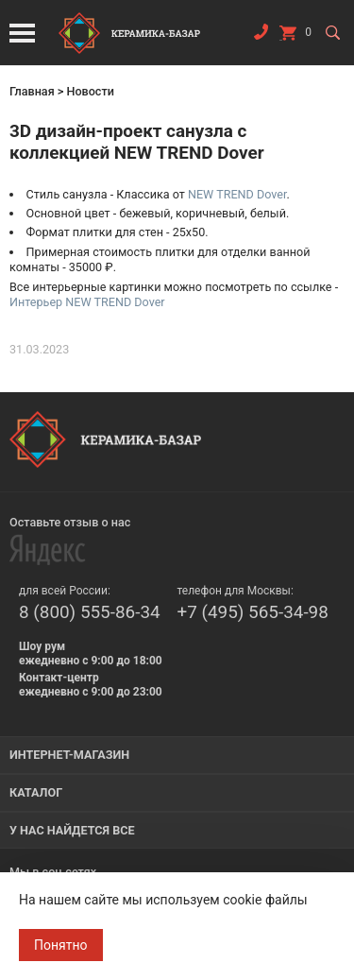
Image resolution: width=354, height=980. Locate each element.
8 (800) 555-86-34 (90, 612)
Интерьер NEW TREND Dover (87, 302)
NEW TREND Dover (237, 194)
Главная (32, 91)
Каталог (36, 792)
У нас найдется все (72, 830)
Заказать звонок (261, 36)
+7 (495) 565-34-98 (253, 612)
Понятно (61, 945)
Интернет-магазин (69, 755)
